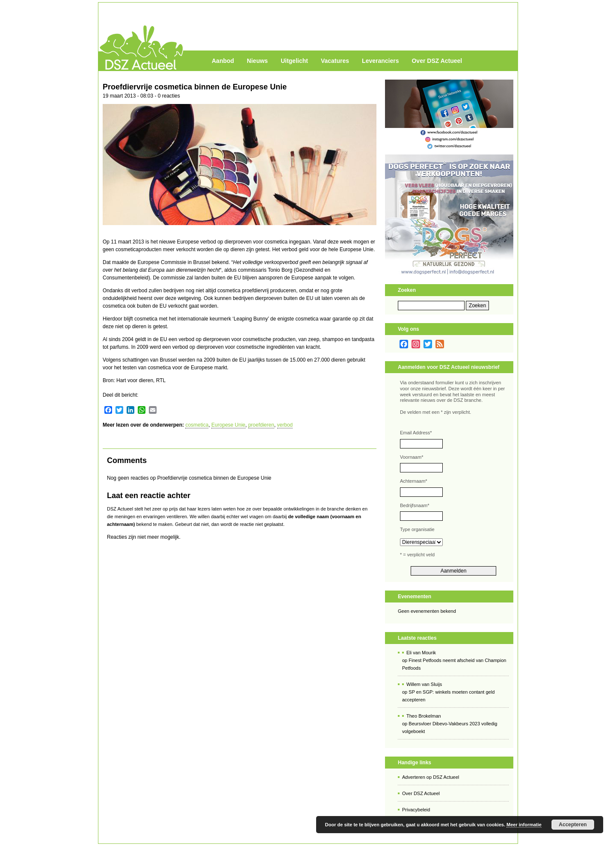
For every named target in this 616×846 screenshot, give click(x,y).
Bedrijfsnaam (415, 505)
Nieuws (257, 61)
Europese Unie (228, 425)
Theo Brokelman (424, 716)
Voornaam (412, 457)
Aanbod (223, 61)
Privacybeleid (416, 810)
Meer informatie (524, 825)
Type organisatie (417, 529)
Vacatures (335, 61)
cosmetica (197, 425)
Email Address (416, 433)
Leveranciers (380, 61)
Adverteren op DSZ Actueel (431, 777)
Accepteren (573, 825)
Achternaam (414, 481)
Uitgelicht (294, 61)
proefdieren (261, 425)
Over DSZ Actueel (437, 61)
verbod (285, 425)
